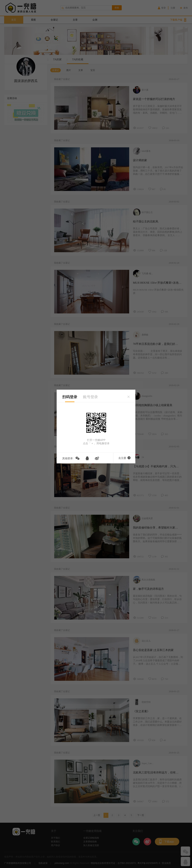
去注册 (124, 458)
